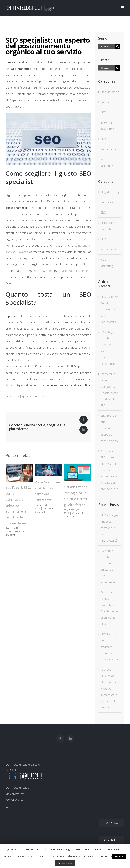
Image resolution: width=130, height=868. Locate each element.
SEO (45, 396)
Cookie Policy (65, 863)
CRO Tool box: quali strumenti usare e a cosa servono (109, 428)
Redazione (14, 396)
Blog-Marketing (110, 92)
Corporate (107, 102)
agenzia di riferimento (76, 271)
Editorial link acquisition (108, 126)
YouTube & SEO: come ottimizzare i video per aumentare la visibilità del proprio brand (18, 505)
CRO (103, 112)
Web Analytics (109, 149)
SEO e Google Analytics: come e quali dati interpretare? (109, 309)
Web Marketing (107, 163)
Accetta (119, 856)
